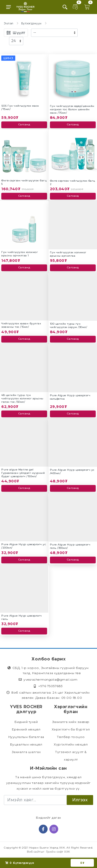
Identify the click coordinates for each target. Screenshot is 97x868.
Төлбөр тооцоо (71, 737)
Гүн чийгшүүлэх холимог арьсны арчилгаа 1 (20, 254)
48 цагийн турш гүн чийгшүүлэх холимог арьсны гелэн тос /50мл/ (22, 398)
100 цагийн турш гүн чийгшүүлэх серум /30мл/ (69, 325)
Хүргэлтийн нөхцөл (71, 744)
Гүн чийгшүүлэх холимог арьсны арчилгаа (68, 254)
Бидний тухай (26, 722)
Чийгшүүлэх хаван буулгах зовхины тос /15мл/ (21, 325)
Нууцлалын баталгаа (26, 737)
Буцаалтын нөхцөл (26, 744)
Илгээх (80, 800)
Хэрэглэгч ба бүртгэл (71, 729)
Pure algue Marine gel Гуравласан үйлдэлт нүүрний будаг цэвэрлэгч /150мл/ (23, 473)
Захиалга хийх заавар (71, 722)
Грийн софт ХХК (58, 852)
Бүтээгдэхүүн (31, 23)
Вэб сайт (34, 852)
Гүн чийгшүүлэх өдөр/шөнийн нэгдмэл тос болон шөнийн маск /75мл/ (72, 109)
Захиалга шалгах (26, 752)
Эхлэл (9, 23)
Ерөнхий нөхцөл (26, 729)
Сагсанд (24, 124)
